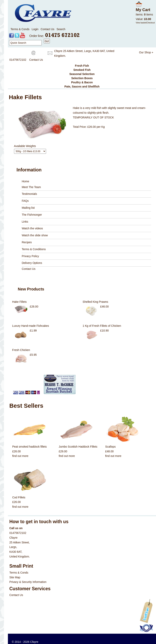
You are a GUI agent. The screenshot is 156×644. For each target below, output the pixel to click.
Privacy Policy (30, 256)
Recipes (27, 242)
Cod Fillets (19, 497)
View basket (141, 23)
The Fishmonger (32, 215)
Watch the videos (32, 228)
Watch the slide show (35, 235)
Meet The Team (31, 187)
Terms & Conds (20, 29)
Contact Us (48, 29)
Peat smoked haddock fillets (29, 447)
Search (61, 29)
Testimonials (29, 194)
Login (35, 29)
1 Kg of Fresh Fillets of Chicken (102, 326)
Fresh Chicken (21, 350)
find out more (20, 456)
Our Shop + (146, 52)
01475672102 (18, 60)
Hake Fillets (19, 302)
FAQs (25, 201)
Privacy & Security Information (28, 582)
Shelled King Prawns (95, 302)
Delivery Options (32, 263)
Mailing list (28, 208)
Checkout (150, 23)
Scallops (110, 447)
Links (25, 222)
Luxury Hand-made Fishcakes (31, 326)
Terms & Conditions (34, 249)
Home (25, 181)
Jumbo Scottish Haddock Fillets (78, 447)
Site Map (15, 577)
